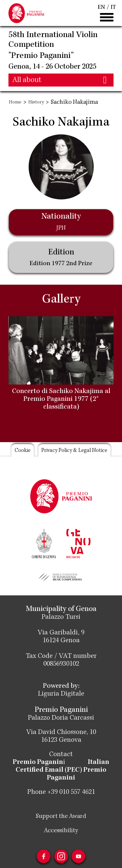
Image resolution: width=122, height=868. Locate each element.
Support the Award (61, 817)
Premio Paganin (38, 763)
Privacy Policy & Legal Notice (75, 451)
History (36, 102)
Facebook (44, 856)
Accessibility (61, 831)
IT (113, 7)
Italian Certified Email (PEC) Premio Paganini (62, 770)
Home (15, 102)
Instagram (61, 856)
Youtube (79, 856)
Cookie (22, 451)
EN (101, 7)
